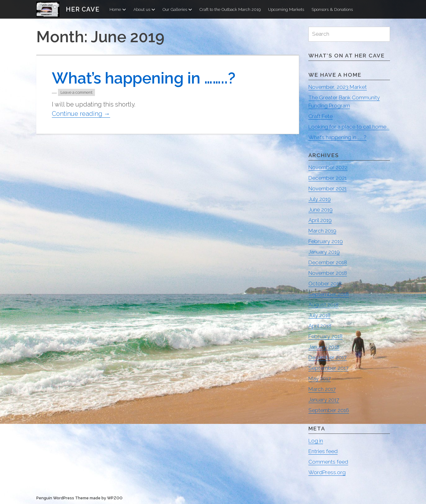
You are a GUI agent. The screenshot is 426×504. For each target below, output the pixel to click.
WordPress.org (327, 472)
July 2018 (319, 315)
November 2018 (328, 273)
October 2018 (325, 284)
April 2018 (320, 326)
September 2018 (329, 294)
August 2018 (323, 305)
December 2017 (327, 357)
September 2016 (329, 410)
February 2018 (325, 336)
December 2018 (328, 262)
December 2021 (327, 178)
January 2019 (324, 252)
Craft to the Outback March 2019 (230, 9)
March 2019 (322, 231)
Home (118, 9)
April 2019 (320, 220)
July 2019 (320, 199)
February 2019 (326, 241)
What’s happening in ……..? (144, 78)
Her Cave (83, 9)
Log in (316, 441)
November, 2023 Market (338, 87)
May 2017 (320, 379)
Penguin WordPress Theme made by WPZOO (79, 498)
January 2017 (324, 400)
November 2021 (327, 188)
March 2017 (322, 389)
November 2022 (328, 167)
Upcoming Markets (286, 9)
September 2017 (328, 368)
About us (144, 9)
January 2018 (324, 347)
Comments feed (328, 462)
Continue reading (81, 114)
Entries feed (323, 451)
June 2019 (321, 210)
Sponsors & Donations (332, 9)
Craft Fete (321, 116)
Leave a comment (76, 92)
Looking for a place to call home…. (349, 127)
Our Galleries (177, 9)
